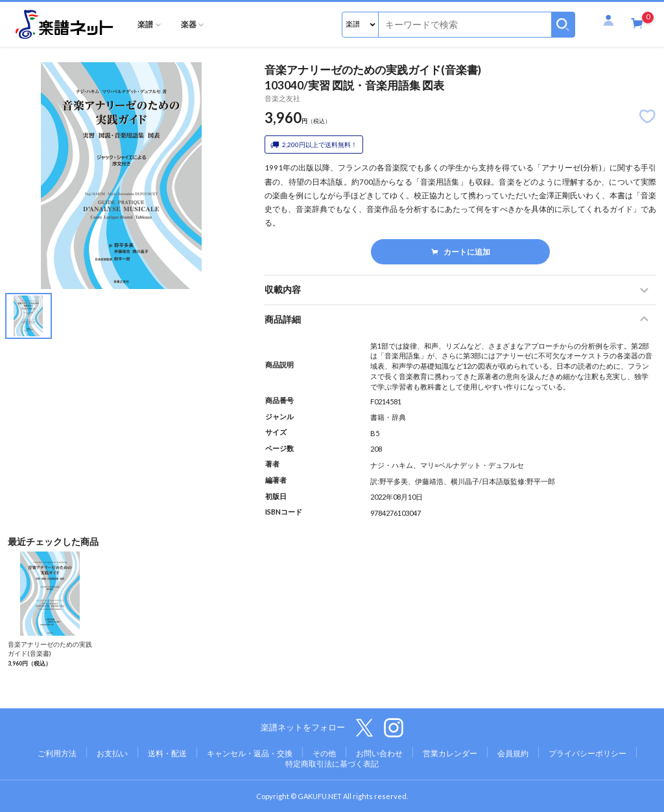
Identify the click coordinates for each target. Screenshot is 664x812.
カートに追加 (461, 252)
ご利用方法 (57, 753)
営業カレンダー (450, 753)
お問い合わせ (379, 753)
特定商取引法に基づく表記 (332, 764)
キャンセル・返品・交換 (250, 753)
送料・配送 (167, 753)
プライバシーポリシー (587, 753)
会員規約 (513, 753)
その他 (324, 753)
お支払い (112, 753)
